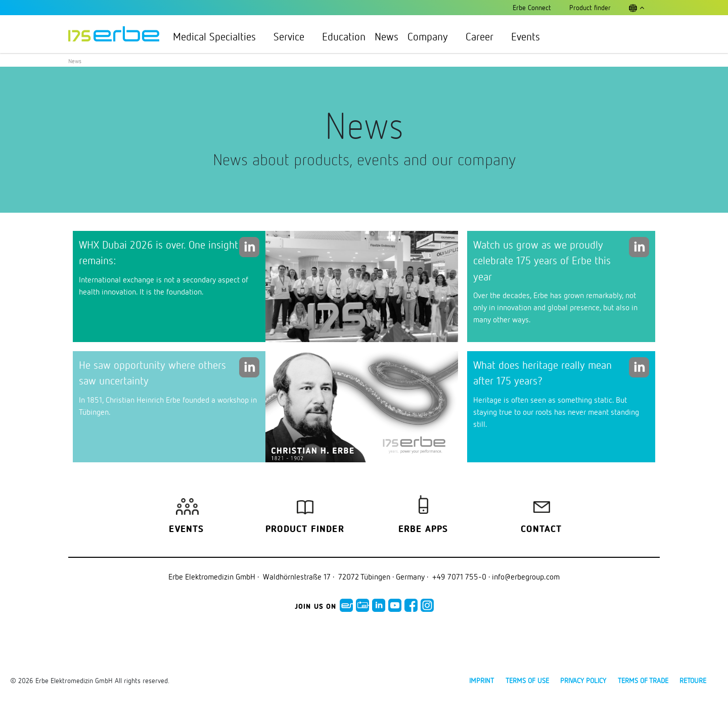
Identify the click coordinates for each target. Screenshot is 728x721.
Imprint (482, 680)
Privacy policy (583, 680)
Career (484, 36)
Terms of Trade (643, 680)
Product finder (305, 530)
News (386, 36)
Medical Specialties (219, 36)
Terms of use (527, 680)
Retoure (693, 680)
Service (293, 36)
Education (344, 36)
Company (432, 36)
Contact (541, 530)
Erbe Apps (423, 530)
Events (526, 36)
